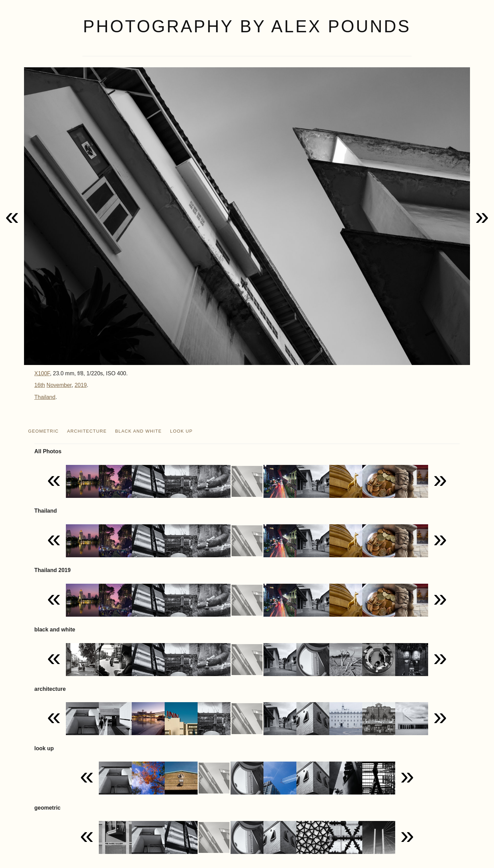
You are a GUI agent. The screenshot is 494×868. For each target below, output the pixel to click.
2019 (81, 385)
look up (181, 431)
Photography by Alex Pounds (247, 26)
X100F (42, 373)
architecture (87, 431)
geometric (43, 431)
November (59, 385)
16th (40, 385)
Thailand (45, 397)
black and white (139, 431)
